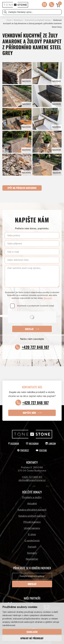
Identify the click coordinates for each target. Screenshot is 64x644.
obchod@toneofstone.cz (32, 480)
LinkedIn (51, 443)
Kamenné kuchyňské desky (38, 20)
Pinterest (23, 450)
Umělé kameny (32, 528)
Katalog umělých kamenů (32, 516)
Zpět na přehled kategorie (22, 188)
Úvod (9, 20)
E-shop (32, 534)
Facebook (14, 443)
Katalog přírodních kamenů (32, 510)
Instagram (32, 443)
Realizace (18, 20)
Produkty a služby (32, 497)
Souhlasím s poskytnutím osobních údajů (36, 306)
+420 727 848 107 (35, 347)
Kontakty (32, 553)
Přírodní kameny (32, 522)
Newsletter (32, 559)
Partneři (32, 547)
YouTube (41, 450)
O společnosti (32, 541)
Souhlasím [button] (32, 632)
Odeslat (29, 329)
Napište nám (29, 413)
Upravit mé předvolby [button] (32, 638)
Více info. (48, 298)
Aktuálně (32, 504)
